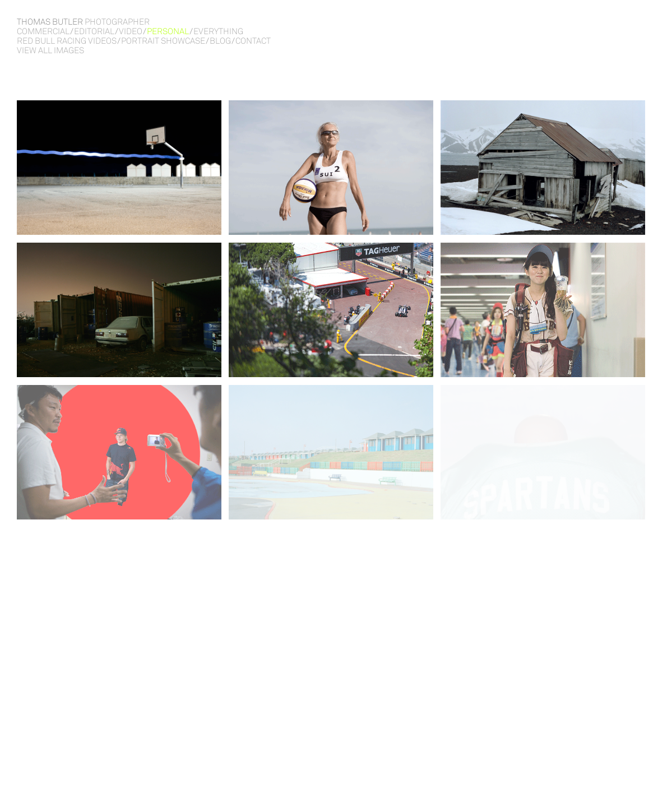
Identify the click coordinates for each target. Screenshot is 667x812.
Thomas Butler (83, 22)
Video (131, 31)
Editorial (94, 31)
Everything (218, 31)
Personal (168, 31)
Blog (220, 41)
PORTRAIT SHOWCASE (163, 41)
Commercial (43, 31)
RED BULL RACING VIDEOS (67, 41)
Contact (253, 41)
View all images (50, 50)
